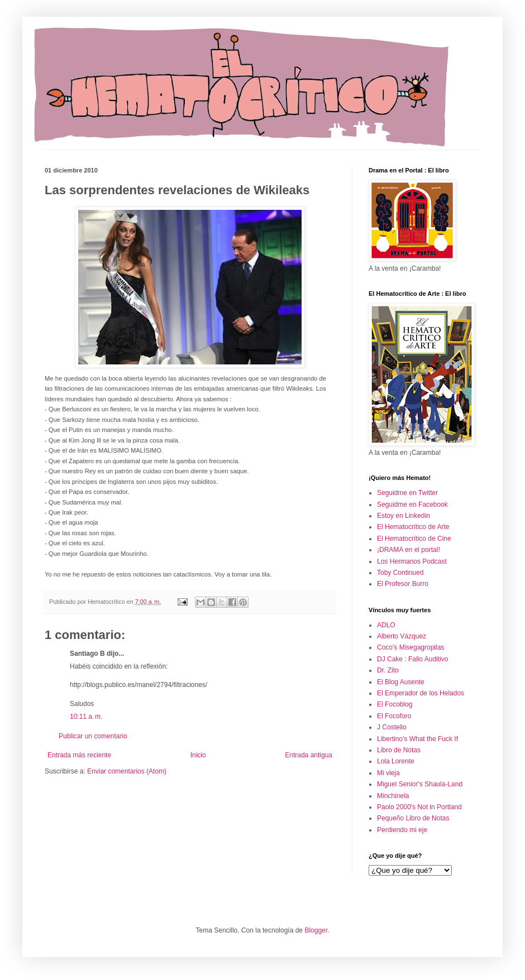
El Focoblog (395, 704)
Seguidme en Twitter (407, 493)
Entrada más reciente (79, 755)
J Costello (392, 727)
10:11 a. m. (86, 717)
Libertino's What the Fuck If (417, 739)
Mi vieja (388, 773)
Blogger (316, 930)
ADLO (386, 625)
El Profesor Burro (403, 584)
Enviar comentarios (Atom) (127, 771)
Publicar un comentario (93, 736)
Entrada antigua (309, 755)
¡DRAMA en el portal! (409, 550)
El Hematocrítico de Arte (413, 527)
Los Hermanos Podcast (412, 561)
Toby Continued (400, 573)
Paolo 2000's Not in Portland (419, 807)
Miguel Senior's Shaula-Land (420, 784)
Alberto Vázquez (402, 636)
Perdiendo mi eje (402, 830)
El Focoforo (394, 716)
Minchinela (393, 796)
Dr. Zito (388, 670)
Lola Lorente (396, 761)
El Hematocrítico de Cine (414, 539)
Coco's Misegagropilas (411, 647)
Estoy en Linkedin (404, 516)
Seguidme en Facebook (412, 505)
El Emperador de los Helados (421, 693)
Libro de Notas (399, 750)
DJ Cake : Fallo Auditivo (412, 659)
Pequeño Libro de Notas (413, 818)
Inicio (198, 755)
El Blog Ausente (401, 682)
